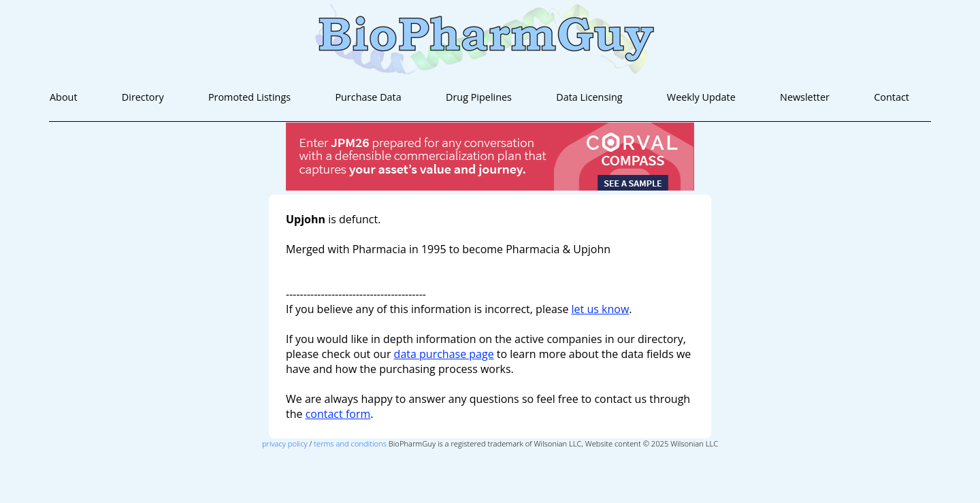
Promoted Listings (249, 97)
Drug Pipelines (479, 97)
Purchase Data (368, 97)
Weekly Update (701, 97)
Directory (143, 97)
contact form (338, 414)
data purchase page (444, 354)
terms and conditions (350, 443)
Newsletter (805, 97)
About (64, 97)
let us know (601, 309)
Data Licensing (589, 97)
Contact (892, 97)
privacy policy (285, 443)
